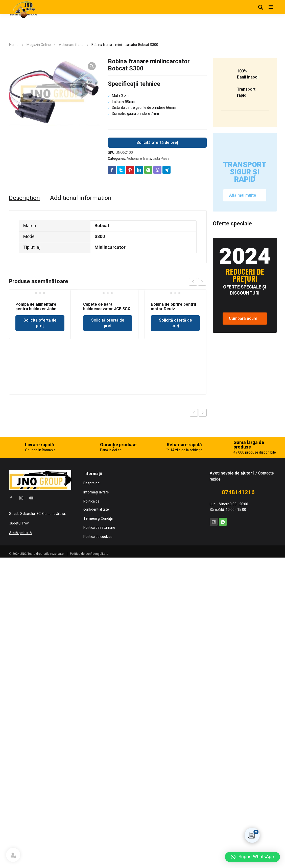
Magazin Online (39, 45)
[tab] (24, 198)
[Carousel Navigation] (198, 282)
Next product (203, 413)
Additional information (81, 198)
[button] (252, 857)
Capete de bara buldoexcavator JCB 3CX (107, 307)
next (202, 282)
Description (24, 198)
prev (193, 282)
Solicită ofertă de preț (157, 143)
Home (14, 45)
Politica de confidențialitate (89, 861)
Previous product (194, 413)
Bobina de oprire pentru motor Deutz (173, 307)
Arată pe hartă (20, 840)
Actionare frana (71, 45)
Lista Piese (161, 159)
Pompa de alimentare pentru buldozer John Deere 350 (36, 309)
